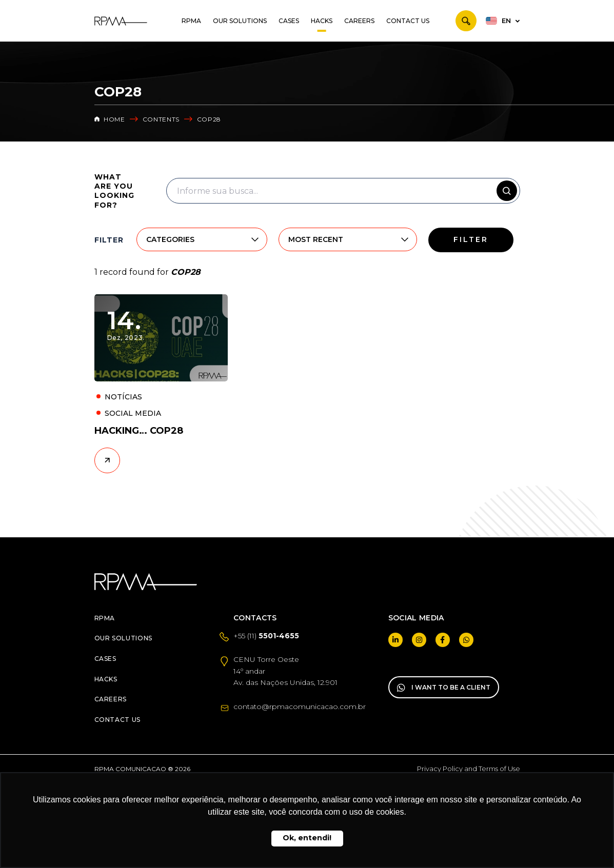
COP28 (209, 119)
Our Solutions (240, 21)
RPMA (191, 21)
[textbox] (190, 239)
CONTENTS (161, 119)
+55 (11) (266, 636)
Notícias (123, 397)
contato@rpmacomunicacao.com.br (300, 706)
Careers (359, 21)
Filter (471, 239)
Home (110, 119)
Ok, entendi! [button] (307, 838)
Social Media (133, 413)
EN (506, 21)
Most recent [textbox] (316, 239)
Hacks (322, 21)
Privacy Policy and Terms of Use (469, 769)
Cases (289, 21)
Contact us (408, 21)
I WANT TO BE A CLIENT (444, 688)
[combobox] (190, 239)
